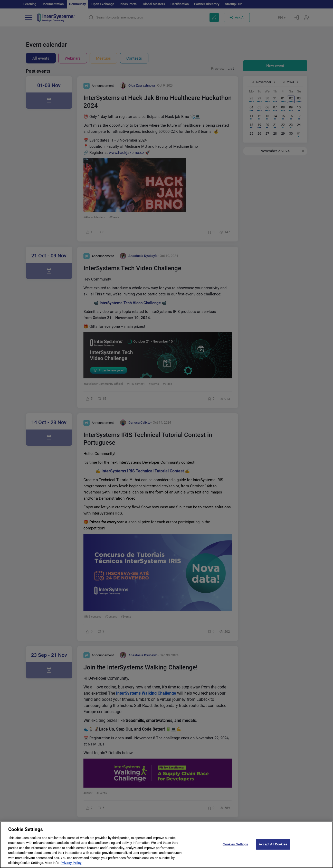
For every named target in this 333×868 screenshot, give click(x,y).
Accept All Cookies (273, 850)
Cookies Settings (235, 850)
